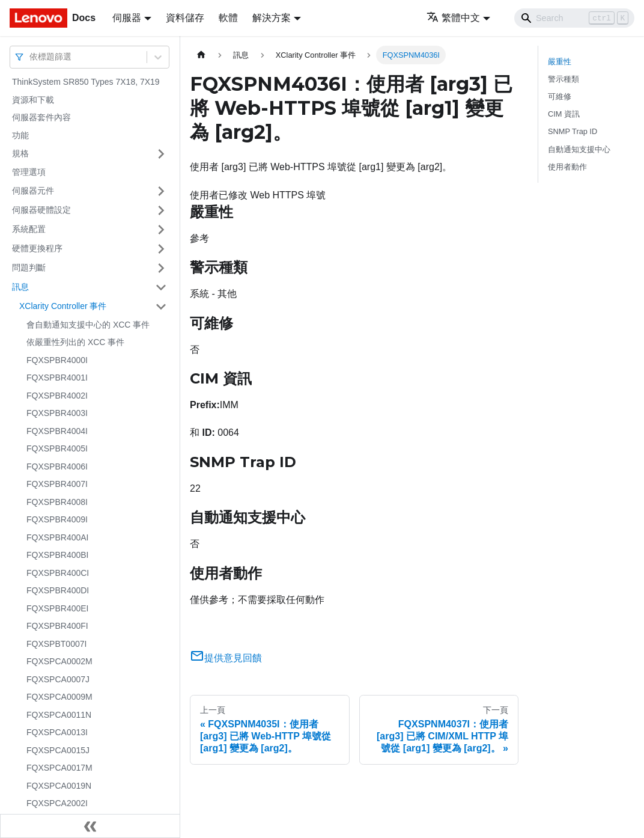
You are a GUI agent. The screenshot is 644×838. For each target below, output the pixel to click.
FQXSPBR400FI (57, 626)
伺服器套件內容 (41, 117)
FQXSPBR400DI (58, 590)
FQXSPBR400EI (58, 608)
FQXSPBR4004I (57, 431)
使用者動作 (567, 167)
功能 (20, 135)
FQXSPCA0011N (59, 715)
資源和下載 (33, 100)
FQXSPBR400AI (58, 537)
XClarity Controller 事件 (63, 306)
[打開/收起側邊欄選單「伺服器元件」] (161, 191)
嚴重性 (560, 62)
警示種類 (563, 79)
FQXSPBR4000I (57, 360)
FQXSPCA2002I (57, 803)
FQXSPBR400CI (58, 573)
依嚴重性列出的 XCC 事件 (75, 342)
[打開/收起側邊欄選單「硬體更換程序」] (161, 249)
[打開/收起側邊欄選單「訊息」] (161, 287)
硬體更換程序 (37, 248)
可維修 (560, 96)
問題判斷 (29, 268)
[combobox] (31, 57)
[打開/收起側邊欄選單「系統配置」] (161, 230)
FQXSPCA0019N (59, 786)
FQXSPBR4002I (57, 396)
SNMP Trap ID (573, 131)
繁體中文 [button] (453, 18)
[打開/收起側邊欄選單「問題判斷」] (161, 268)
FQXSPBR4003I (57, 413)
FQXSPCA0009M (59, 697)
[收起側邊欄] (90, 826)
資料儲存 (185, 18)
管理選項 (29, 172)
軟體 (228, 18)
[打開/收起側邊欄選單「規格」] (161, 154)
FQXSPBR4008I (57, 502)
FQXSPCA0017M (59, 768)
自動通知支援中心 (579, 149)
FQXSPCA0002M (59, 661)
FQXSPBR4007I (57, 484)
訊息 (20, 287)
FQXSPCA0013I (57, 732)
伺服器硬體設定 (41, 210)
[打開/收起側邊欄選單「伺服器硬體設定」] (161, 210)
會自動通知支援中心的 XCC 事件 (88, 325)
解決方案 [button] (272, 18)
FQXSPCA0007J (58, 679)
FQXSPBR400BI (58, 555)
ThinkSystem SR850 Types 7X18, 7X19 (86, 82)
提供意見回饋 (226, 658)
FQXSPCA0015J (58, 750)
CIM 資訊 (564, 114)
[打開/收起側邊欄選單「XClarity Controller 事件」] (161, 307)
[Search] (574, 18)
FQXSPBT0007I (56, 644)
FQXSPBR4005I (57, 448)
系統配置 (29, 229)
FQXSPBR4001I (57, 378)
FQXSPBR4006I (57, 466)
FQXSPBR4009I (57, 519)
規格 (20, 153)
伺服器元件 (33, 191)
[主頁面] (201, 55)
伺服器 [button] (127, 18)
